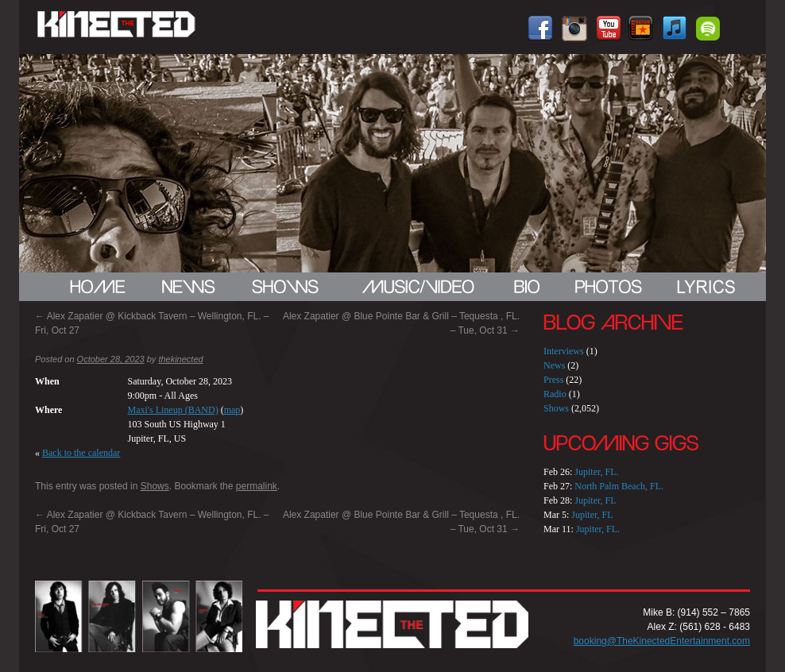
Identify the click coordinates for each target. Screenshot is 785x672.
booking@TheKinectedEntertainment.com (662, 641)
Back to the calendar (81, 453)
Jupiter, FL (595, 500)
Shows (155, 486)
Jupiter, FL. (596, 472)
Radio (555, 394)
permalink (257, 486)
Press (553, 380)
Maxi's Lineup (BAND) (173, 410)
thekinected (180, 359)
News (554, 365)
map (232, 410)
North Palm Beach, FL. (619, 486)
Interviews (564, 351)
